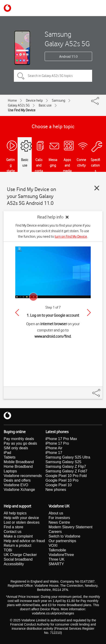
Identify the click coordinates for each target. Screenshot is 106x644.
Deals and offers (17, 480)
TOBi (8, 550)
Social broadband (18, 559)
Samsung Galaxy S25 (64, 462)
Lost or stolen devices (22, 522)
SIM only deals (16, 448)
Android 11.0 (68, 57)
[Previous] (17, 313)
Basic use (45, 105)
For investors (59, 518)
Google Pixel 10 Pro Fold (66, 476)
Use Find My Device (22, 110)
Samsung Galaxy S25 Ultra (68, 457)
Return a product (17, 545)
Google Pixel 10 (59, 485)
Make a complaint (18, 536)
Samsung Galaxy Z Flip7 (66, 466)
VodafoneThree (61, 555)
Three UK (56, 559)
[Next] (89, 313)
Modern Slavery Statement (70, 527)
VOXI (53, 545)
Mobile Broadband (19, 462)
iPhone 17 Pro (57, 443)
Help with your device (21, 518)
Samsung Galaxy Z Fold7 (67, 471)
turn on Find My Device (71, 237)
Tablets (10, 457)
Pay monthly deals (19, 439)
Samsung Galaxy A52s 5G (67, 39)
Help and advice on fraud (24, 541)
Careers (55, 532)
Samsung (59, 100)
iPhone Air (54, 448)
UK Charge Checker (20, 555)
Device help (34, 100)
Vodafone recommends (23, 476)
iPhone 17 (54, 453)
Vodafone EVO (16, 485)
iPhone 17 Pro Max (61, 439)
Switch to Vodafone (64, 536)
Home (12, 100)
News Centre (59, 522)
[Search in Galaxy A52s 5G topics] (53, 76)
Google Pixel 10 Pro (62, 480)
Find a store (13, 527)
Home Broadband (18, 466)
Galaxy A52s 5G (19, 105)
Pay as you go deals (20, 443)
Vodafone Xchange (19, 490)
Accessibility (14, 564)
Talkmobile (57, 550)
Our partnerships (62, 541)
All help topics (15, 513)
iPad (7, 453)
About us (56, 513)
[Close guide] (97, 188)
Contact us (12, 532)
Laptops (10, 471)
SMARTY (56, 564)
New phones (56, 490)
